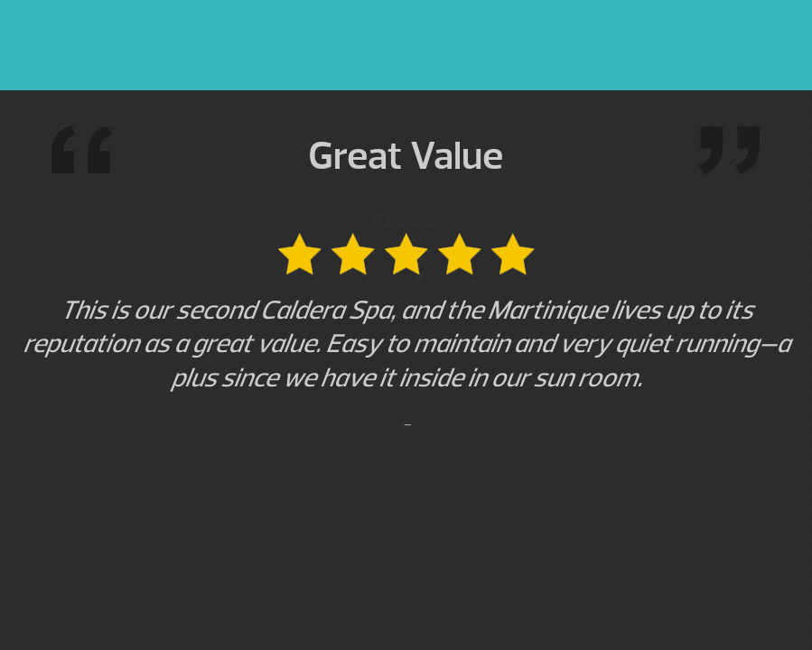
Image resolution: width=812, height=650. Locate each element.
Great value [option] (406, 324)
